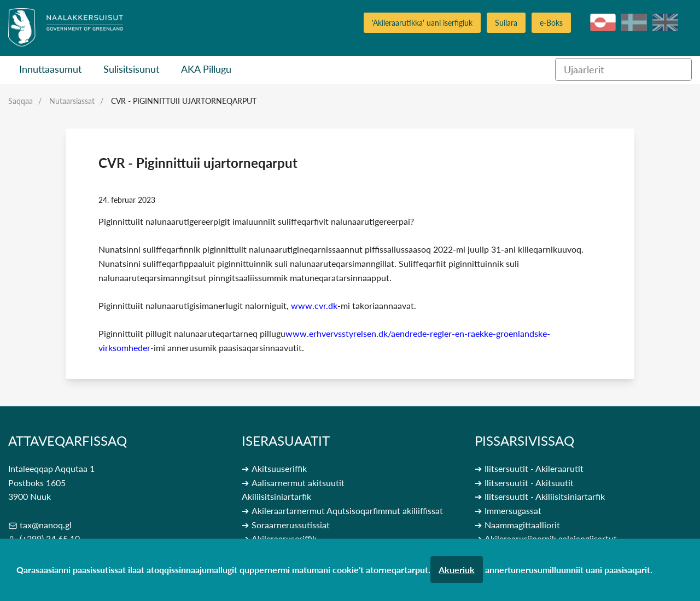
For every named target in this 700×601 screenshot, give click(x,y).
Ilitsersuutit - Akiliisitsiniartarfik (545, 496)
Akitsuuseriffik (279, 468)
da (634, 22)
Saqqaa (21, 101)
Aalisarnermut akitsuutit (298, 483)
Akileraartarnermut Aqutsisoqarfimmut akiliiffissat (347, 510)
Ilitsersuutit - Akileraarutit (534, 468)
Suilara (506, 23)
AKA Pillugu (206, 69)
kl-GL (603, 22)
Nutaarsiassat (72, 101)
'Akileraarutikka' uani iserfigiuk (422, 23)
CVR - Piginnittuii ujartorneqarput (184, 101)
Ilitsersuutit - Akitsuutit (529, 483)
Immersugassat (513, 510)
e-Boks (551, 23)
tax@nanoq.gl (46, 525)
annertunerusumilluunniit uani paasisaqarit (568, 570)
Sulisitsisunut (131, 69)
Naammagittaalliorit (522, 525)
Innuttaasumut (50, 69)
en (665, 22)
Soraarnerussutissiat (291, 525)
